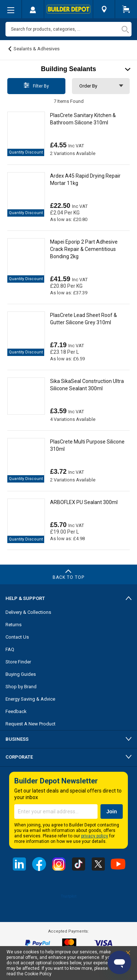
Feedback (16, 711)
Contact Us (17, 637)
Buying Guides (21, 674)
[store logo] (68, 9)
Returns (14, 625)
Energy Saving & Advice (30, 699)
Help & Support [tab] (25, 598)
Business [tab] (17, 739)
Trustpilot (68, 896)
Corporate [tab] (19, 757)
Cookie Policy (38, 974)
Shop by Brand (21, 687)
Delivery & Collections (28, 612)
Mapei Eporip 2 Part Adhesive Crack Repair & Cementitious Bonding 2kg (84, 249)
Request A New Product (31, 724)
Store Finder (18, 662)
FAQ (10, 649)
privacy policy (95, 836)
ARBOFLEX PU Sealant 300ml (84, 502)
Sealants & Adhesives (37, 49)
